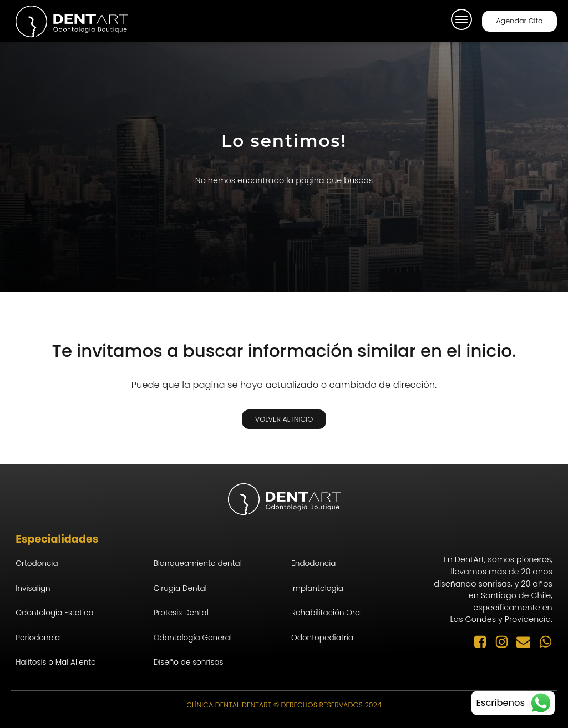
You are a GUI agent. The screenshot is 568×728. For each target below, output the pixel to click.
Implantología (317, 588)
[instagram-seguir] (506, 642)
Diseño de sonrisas (189, 662)
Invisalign (33, 588)
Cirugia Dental (180, 588)
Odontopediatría (322, 638)
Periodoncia (38, 638)
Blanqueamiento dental (198, 563)
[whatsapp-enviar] (546, 642)
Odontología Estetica (54, 613)
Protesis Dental (181, 613)
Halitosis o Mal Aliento (56, 662)
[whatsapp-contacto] (513, 703)
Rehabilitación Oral (326, 613)
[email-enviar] (527, 642)
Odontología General (193, 638)
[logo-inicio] (72, 21)
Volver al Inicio (284, 419)
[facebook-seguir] (484, 642)
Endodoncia (313, 563)
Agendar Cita (519, 21)
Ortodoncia (37, 563)
